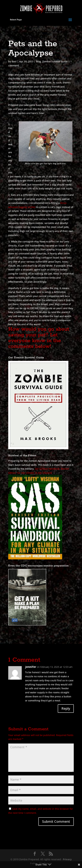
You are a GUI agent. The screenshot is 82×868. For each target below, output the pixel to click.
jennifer (31, 667)
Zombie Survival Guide (55, 61)
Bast (14, 61)
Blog (38, 61)
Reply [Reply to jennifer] (66, 708)
